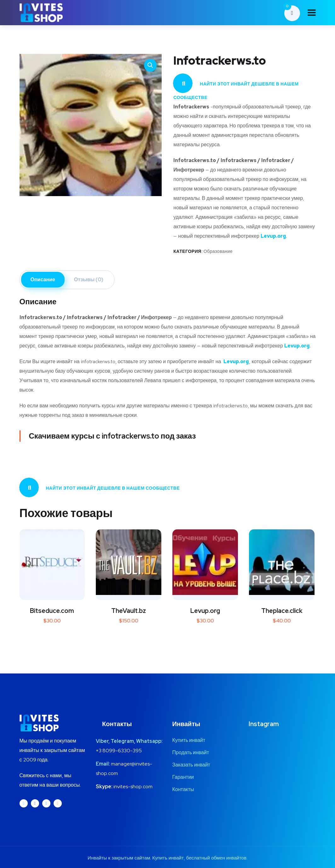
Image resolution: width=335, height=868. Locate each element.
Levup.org (205, 611)
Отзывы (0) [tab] (89, 280)
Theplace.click (282, 611)
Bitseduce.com (52, 611)
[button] (150, 65)
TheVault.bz (129, 611)
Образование (218, 251)
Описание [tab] (43, 280)
